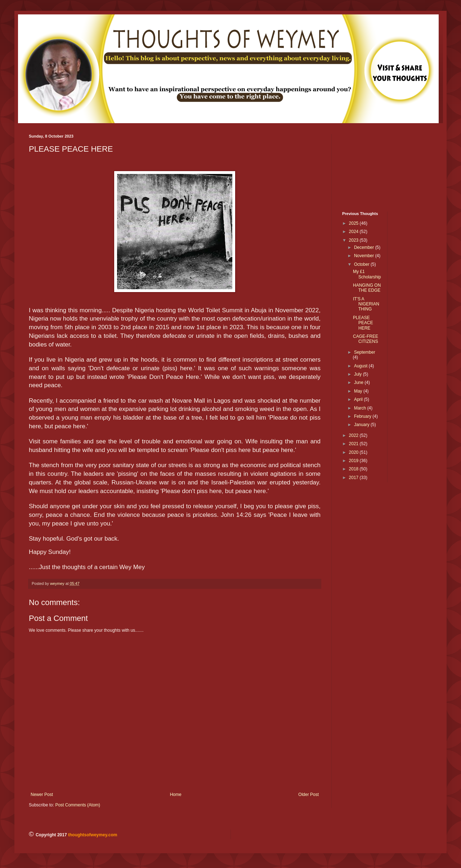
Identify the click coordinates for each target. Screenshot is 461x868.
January (362, 425)
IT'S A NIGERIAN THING (366, 304)
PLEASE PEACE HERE (363, 323)
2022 (354, 435)
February (363, 416)
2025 (354, 223)
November (365, 256)
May (359, 391)
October (362, 264)
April (359, 399)
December (365, 247)
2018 (354, 469)
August (361, 366)
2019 (354, 461)
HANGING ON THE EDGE (367, 288)
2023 (354, 240)
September (365, 352)
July (359, 374)
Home (176, 795)
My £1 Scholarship (367, 274)
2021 (354, 444)
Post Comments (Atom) (78, 805)
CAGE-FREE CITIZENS (366, 339)
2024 (354, 232)
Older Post (308, 795)
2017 (354, 478)
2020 (354, 452)
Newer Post (42, 795)
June (359, 382)
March (361, 408)
